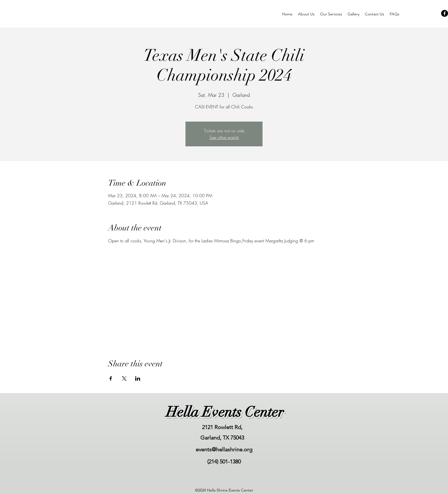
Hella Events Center (225, 412)
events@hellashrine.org (224, 449)
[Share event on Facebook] (111, 378)
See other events (224, 137)
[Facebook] (445, 13)
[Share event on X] (124, 378)
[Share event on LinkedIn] (138, 378)
